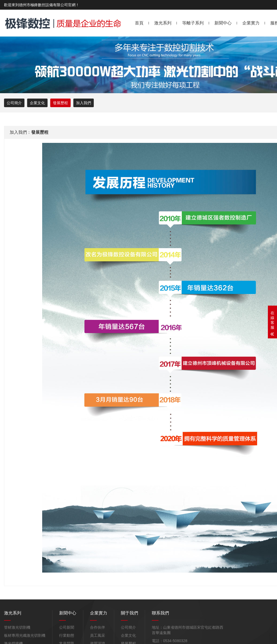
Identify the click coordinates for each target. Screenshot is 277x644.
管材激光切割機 (17, 627)
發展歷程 (60, 103)
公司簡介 (14, 103)
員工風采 (98, 635)
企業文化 (37, 103)
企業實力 (251, 23)
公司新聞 (67, 627)
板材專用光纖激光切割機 (25, 635)
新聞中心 (223, 23)
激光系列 (163, 23)
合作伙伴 (98, 627)
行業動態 (67, 635)
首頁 (139, 23)
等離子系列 (193, 23)
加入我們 (84, 103)
